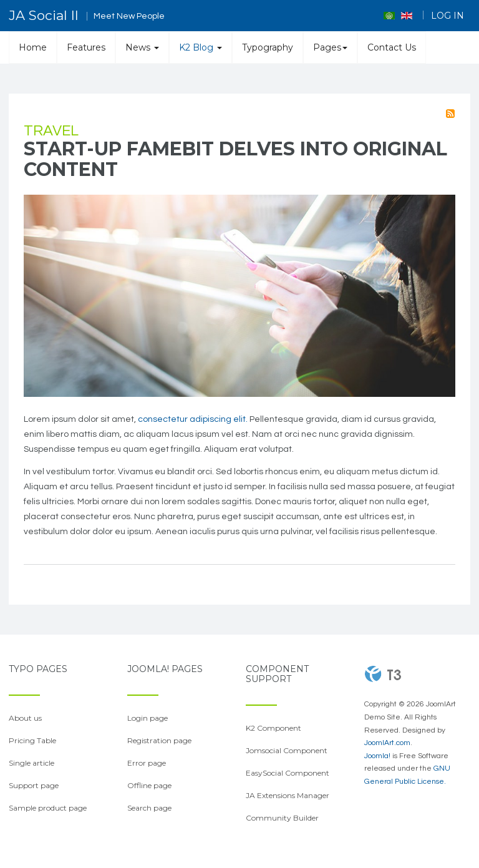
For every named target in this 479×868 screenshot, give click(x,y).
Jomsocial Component (287, 750)
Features (86, 47)
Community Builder (282, 818)
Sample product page (48, 808)
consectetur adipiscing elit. (193, 419)
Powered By (383, 674)
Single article (31, 763)
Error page (147, 763)
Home (33, 47)
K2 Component (273, 728)
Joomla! (377, 756)
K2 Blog (201, 47)
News (142, 47)
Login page (148, 718)
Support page (34, 785)
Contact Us (392, 47)
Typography (268, 47)
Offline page (149, 785)
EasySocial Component (288, 773)
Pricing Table (32, 740)
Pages (330, 47)
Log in (448, 16)
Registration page (159, 740)
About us (25, 718)
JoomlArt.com (387, 743)
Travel (51, 131)
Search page (149, 808)
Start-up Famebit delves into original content (235, 159)
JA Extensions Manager (288, 795)
